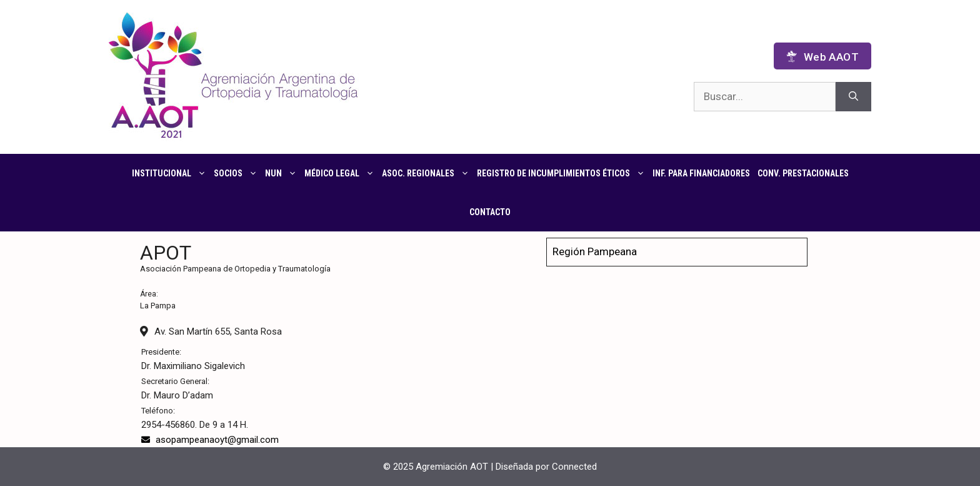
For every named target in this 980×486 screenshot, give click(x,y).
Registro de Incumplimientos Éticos (563, 173)
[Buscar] (853, 97)
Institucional (171, 173)
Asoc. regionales (427, 173)
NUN (283, 173)
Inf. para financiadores (701, 173)
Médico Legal (341, 173)
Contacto (490, 212)
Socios (237, 173)
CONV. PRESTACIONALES (803, 173)
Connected (574, 467)
